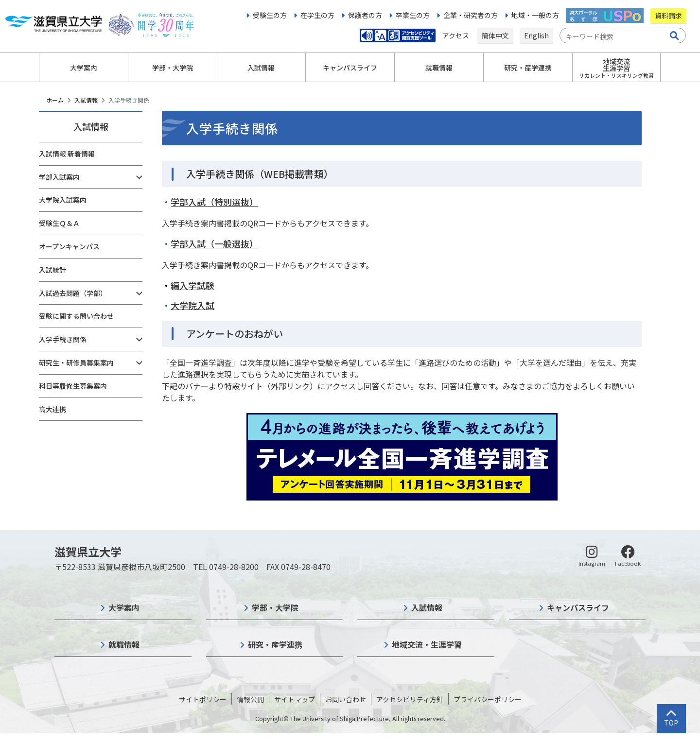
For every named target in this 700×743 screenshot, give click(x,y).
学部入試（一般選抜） (214, 243)
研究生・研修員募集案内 (76, 363)
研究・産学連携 (275, 644)
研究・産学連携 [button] (528, 68)
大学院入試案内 (63, 200)
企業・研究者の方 (471, 15)
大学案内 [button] (84, 68)
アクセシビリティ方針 (410, 699)
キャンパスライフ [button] (350, 68)
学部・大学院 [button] (173, 68)
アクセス (456, 35)
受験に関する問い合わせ (76, 316)
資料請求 (668, 16)
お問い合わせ (346, 699)
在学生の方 (317, 15)
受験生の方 (270, 15)
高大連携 (52, 409)
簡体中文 (495, 35)
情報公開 (250, 699)
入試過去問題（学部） (73, 293)
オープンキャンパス (69, 246)
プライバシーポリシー (488, 699)
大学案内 (124, 607)
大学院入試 (192, 305)
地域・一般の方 (535, 15)
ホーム (55, 100)
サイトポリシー (203, 699)
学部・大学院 (275, 607)
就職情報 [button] (439, 68)
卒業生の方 (413, 15)
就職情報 (124, 644)
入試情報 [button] (261, 68)
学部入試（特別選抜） (214, 202)
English (536, 35)
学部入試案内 (59, 177)
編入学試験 (192, 285)
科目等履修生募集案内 (73, 386)
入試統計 (52, 270)
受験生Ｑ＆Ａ (59, 223)
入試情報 (86, 100)
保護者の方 (365, 15)
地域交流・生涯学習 (427, 644)
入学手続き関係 (63, 339)
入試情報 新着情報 (67, 154)
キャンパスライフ (578, 607)
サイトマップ (295, 699)
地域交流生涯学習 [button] (616, 68)
